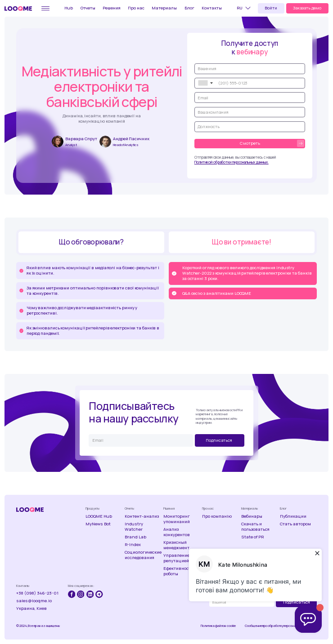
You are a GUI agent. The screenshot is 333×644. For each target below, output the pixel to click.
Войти (271, 8)
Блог (189, 8)
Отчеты (88, 8)
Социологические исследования (143, 555)
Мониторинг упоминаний (177, 519)
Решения (112, 8)
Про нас (136, 8)
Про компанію (217, 516)
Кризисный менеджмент (176, 545)
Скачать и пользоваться (255, 527)
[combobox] (205, 83)
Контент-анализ (142, 516)
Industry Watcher (134, 527)
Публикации (293, 516)
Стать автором (295, 524)
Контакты (212, 8)
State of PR (252, 537)
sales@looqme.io (34, 601)
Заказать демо (307, 8)
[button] (245, 8)
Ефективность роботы (178, 571)
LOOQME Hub (99, 516)
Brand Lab (135, 537)
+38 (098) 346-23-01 (37, 593)
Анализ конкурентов (177, 532)
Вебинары (252, 516)
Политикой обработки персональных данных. (232, 162)
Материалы (164, 8)
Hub (69, 8)
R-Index (133, 545)
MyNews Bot (98, 524)
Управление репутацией (176, 558)
